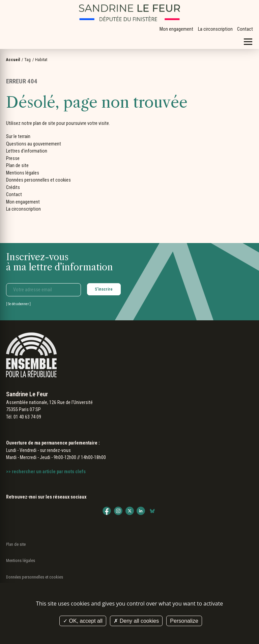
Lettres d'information (27, 151)
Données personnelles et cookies (38, 180)
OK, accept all (83, 621)
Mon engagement (176, 29)
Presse (13, 158)
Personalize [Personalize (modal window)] (184, 621)
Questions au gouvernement (34, 144)
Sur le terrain (18, 136)
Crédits (13, 187)
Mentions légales (23, 173)
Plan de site (17, 165)
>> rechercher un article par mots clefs (46, 472)
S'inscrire (104, 289)
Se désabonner (18, 304)
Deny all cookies (136, 621)
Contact (245, 29)
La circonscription (215, 29)
